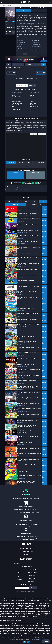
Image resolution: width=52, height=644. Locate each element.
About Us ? (26, 547)
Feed (39, 11)
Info (23, 11)
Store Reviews (32, 577)
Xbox (20, 573)
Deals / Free (32, 575)
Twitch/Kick (16, 562)
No (28, 642)
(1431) (32, 183)
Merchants (16, 563)
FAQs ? (26, 554)
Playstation (20, 576)
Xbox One (32, 50)
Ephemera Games (36, 44)
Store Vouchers (32, 569)
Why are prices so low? (26, 550)
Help (46, 641)
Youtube (36, 562)
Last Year (21, 162)
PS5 (28, 50)
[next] (13, 21)
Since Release (11, 162)
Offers (8, 68)
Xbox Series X (38, 50)
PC (24, 50)
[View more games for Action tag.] (25, 55)
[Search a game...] (26, 6)
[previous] (7, 21)
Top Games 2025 (32, 578)
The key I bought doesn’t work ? (26, 551)
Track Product (26, 166)
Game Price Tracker (32, 571)
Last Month (41, 162)
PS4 (26, 50)
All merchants (26, 114)
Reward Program (32, 572)
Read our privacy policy (36, 639)
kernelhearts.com (36, 42)
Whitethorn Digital (36, 46)
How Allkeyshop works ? (26, 549)
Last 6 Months (31, 162)
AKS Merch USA (32, 580)
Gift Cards (32, 574)
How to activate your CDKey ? (26, 553)
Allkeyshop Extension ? (26, 556)
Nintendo (20, 579)
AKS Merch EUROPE (32, 581)
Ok (25, 642)
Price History (16, 68)
